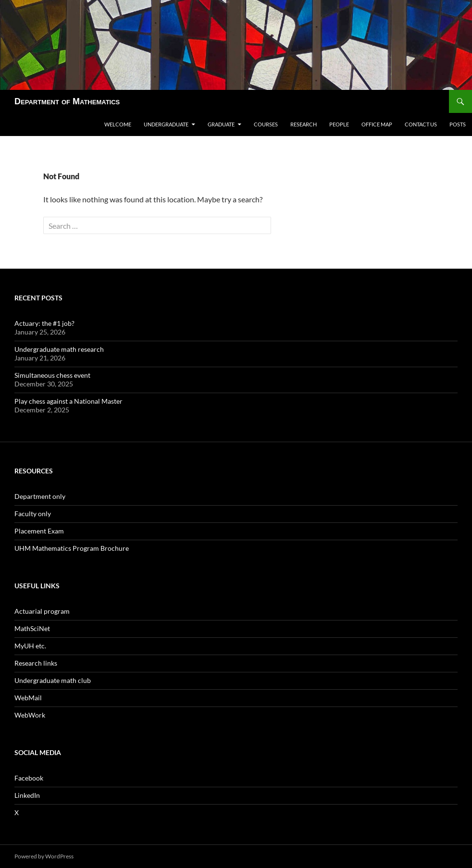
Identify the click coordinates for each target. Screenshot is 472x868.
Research (304, 124)
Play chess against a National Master (68, 401)
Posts (458, 124)
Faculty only (33, 514)
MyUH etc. (30, 646)
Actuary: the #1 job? (44, 323)
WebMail (28, 698)
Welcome (118, 124)
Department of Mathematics (67, 101)
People (339, 124)
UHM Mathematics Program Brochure (72, 548)
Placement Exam (39, 531)
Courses (266, 124)
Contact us (421, 124)
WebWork (30, 715)
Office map (377, 124)
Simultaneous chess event (52, 375)
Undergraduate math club (53, 680)
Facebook (29, 778)
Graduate (221, 124)
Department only (40, 496)
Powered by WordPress (44, 856)
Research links (36, 663)
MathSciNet (32, 628)
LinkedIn (27, 795)
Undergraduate (166, 124)
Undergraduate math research (59, 349)
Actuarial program (42, 611)
